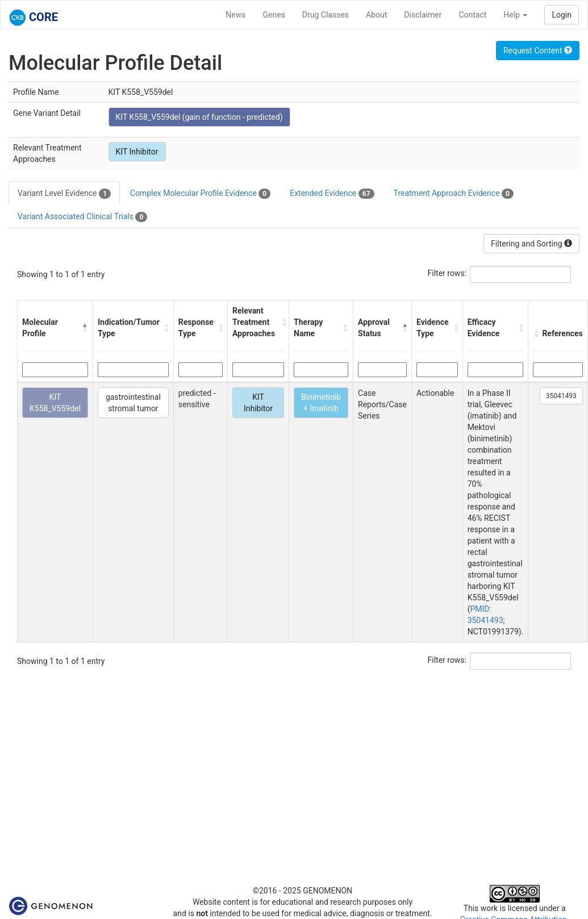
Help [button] (515, 15)
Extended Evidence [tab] (332, 194)
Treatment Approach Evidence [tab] (454, 194)
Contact (472, 15)
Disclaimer (423, 15)
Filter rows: (447, 273)
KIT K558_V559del (55, 403)
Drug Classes (326, 15)
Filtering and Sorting (531, 244)
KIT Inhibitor (137, 152)
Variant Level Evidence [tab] (64, 194)
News (235, 15)
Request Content (538, 51)
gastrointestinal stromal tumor (133, 403)
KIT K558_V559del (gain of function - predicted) (199, 117)
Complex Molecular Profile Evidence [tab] (200, 194)
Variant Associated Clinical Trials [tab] (82, 217)
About (376, 15)
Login (562, 15)
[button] (85, 328)
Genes (274, 15)
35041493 (561, 396)
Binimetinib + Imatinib (321, 403)
